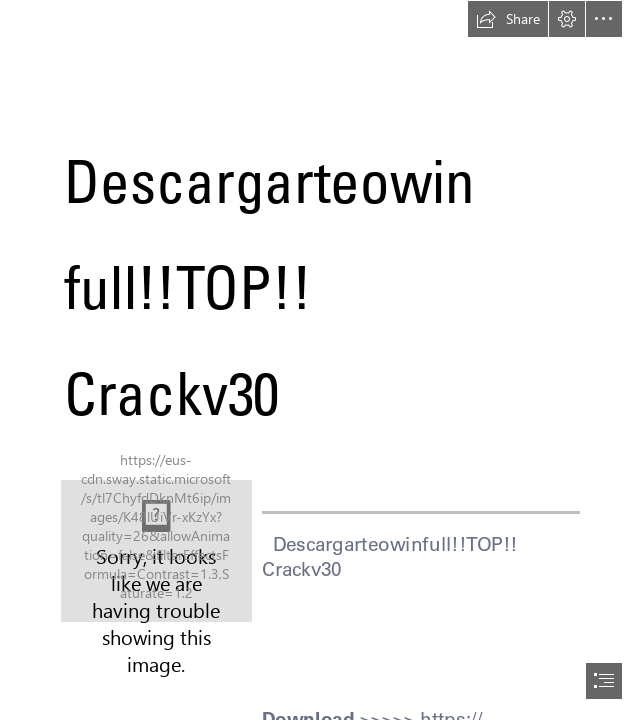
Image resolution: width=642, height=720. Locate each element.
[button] (508, 19)
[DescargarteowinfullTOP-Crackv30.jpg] (156, 551)
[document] (321, 360)
